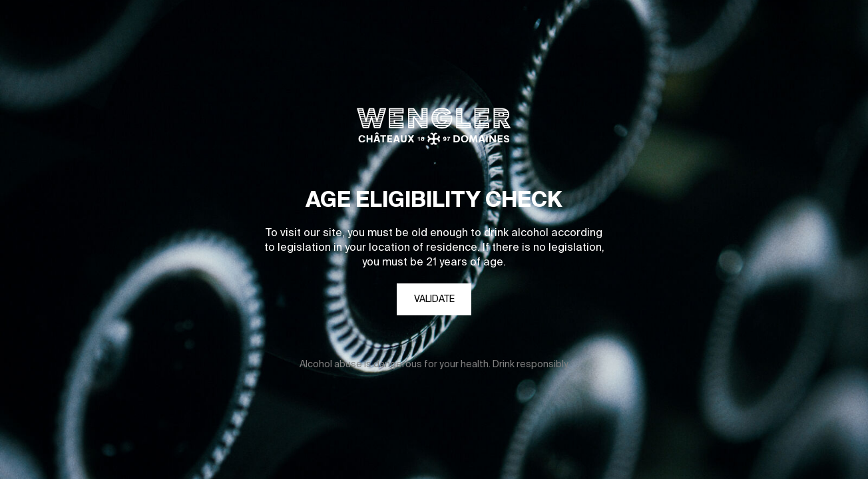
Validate (434, 299)
